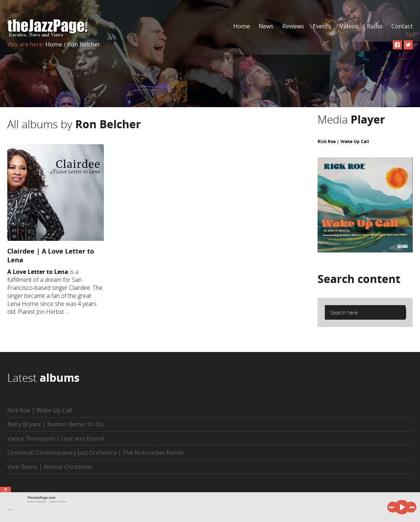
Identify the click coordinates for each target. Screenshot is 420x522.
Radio (375, 26)
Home (242, 26)
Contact (402, 26)
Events (322, 26)
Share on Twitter (58, 502)
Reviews (293, 26)
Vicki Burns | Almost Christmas (50, 467)
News (266, 26)
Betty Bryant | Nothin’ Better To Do (55, 424)
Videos (349, 26)
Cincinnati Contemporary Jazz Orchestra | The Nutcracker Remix (95, 453)
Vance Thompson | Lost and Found (56, 438)
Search (359, 279)
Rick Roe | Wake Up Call (343, 141)
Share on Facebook (37, 502)
